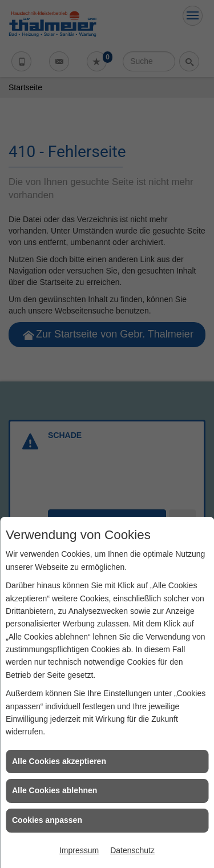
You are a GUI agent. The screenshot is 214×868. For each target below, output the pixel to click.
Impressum (79, 850)
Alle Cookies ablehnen (54, 790)
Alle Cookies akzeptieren (59, 761)
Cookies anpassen (47, 820)
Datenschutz (132, 850)
